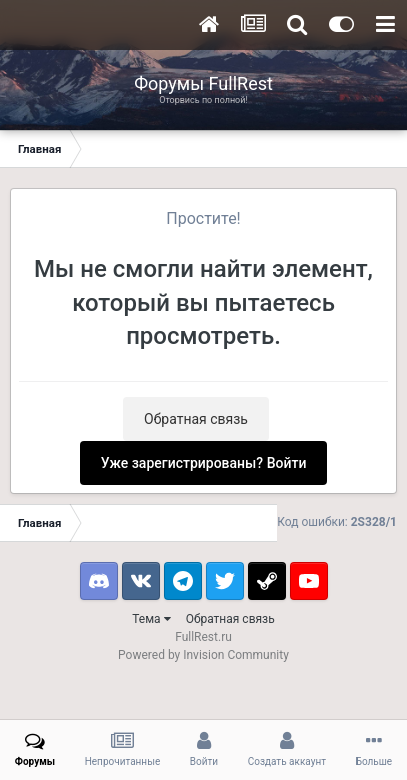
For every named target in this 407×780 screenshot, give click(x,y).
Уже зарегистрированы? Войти (204, 463)
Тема (151, 619)
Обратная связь (196, 419)
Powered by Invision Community (203, 655)
